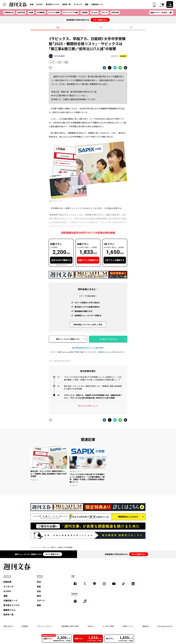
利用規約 (25, 626)
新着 (32, 4)
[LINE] (95, 584)
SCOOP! (40, 4)
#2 (101, 27)
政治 (39, 582)
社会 (59, 62)
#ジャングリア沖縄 (70, 12)
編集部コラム (9, 610)
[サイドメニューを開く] (4, 4)
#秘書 (31, 12)
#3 (131, 27)
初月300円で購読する (61, 260)
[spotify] (75, 601)
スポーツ (41, 601)
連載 (87, 4)
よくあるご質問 (108, 626)
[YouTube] (114, 584)
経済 (39, 596)
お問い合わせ (8, 626)
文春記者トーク (97, 4)
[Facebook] (75, 584)
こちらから (109, 352)
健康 (39, 605)
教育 (66, 62)
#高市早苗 (21, 12)
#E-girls (94, 12)
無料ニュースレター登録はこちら (68, 339)
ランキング (78, 4)
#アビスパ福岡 (54, 12)
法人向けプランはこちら (108, 339)
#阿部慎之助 (9, 12)
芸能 (39, 587)
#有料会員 (115, 12)
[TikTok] (123, 584)
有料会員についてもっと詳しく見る (88, 324)
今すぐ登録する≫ (100, 20)
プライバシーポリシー (45, 626)
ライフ (52, 62)
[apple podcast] (85, 601)
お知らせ (91, 626)
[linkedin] (133, 584)
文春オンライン (128, 626)
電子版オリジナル (53, 4)
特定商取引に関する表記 (70, 626)
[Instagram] (104, 584)
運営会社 (146, 626)
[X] (85, 584)
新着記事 (7, 582)
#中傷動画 (41, 12)
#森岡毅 (85, 12)
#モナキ (104, 12)
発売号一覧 (66, 4)
